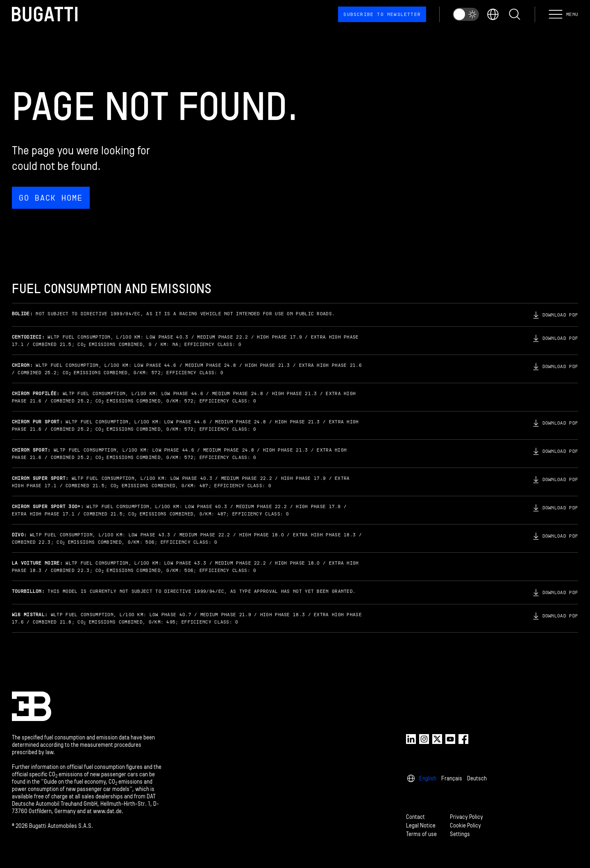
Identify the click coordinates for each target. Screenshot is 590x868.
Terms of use (421, 834)
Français (452, 779)
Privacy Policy (466, 817)
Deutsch (477, 779)
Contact (415, 817)
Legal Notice (421, 826)
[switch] (466, 14)
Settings (460, 834)
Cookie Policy (465, 826)
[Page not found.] (295, 148)
